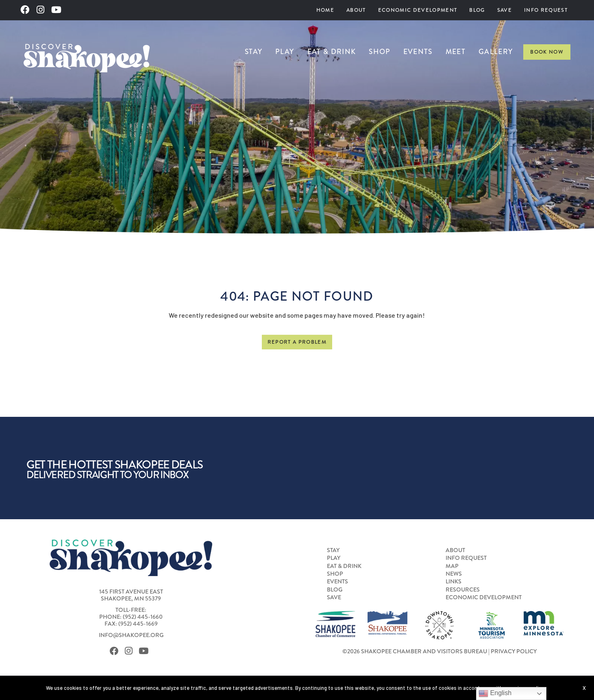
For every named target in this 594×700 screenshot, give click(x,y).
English (495, 693)
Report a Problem (297, 342)
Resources (463, 590)
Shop (379, 52)
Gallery (496, 52)
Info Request (546, 10)
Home (325, 10)
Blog (477, 10)
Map (452, 566)
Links (454, 582)
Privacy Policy (514, 651)
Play (285, 52)
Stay (253, 52)
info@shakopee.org (131, 635)
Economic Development (418, 10)
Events (418, 52)
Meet (456, 52)
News (454, 574)
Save (505, 10)
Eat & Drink (332, 52)
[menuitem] (325, 10)
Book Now (547, 52)
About (356, 10)
